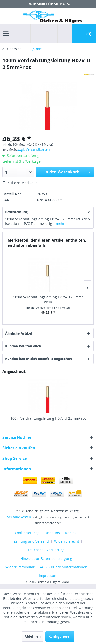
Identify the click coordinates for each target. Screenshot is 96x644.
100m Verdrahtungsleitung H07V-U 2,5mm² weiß (48, 300)
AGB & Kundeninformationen (64, 567)
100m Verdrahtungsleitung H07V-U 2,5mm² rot (48, 418)
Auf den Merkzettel (21, 183)
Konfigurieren (60, 636)
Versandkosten (19, 517)
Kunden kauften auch (23, 346)
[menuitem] (7, 29)
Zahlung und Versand (31, 541)
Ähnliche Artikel (19, 333)
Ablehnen (33, 636)
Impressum (48, 575)
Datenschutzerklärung (46, 550)
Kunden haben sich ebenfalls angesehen (39, 359)
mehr (60, 224)
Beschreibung (16, 212)
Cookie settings (27, 533)
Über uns (52, 533)
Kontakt (71, 533)
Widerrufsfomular (20, 567)
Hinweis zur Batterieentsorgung (46, 558)
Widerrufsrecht (67, 541)
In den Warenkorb (68, 171)
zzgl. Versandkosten (34, 149)
